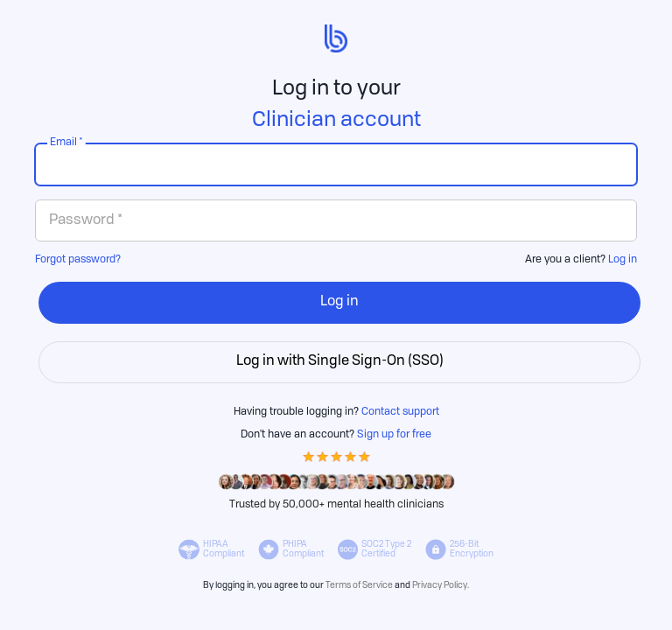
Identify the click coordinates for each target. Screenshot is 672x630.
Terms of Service (359, 585)
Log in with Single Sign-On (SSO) (340, 361)
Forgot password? (78, 260)
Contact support (400, 412)
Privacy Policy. (441, 585)
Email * (66, 143)
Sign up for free (394, 435)
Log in (623, 260)
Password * (86, 220)
